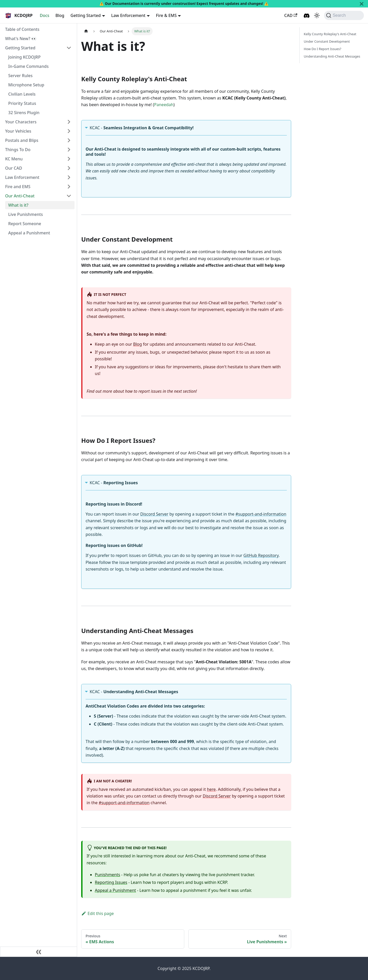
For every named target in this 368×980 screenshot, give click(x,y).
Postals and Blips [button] (22, 140)
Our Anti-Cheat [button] (20, 196)
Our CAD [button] (14, 168)
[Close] (362, 4)
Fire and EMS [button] (18, 187)
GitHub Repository (261, 555)
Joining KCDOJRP (24, 57)
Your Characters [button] (21, 122)
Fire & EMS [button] (166, 15)
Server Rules (20, 76)
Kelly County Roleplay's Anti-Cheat (330, 34)
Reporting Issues (111, 882)
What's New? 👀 (21, 39)
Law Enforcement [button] (128, 15)
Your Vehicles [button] (18, 131)
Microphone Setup (26, 85)
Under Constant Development (327, 41)
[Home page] (86, 31)
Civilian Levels (22, 94)
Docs (45, 15)
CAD (291, 15)
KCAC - (142, 128)
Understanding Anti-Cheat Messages (332, 56)
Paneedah (164, 105)
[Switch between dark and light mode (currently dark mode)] (317, 15)
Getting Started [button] (86, 15)
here (211, 789)
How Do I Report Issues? (323, 49)
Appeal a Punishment (29, 233)
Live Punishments (26, 214)
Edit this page (98, 913)
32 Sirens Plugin (24, 113)
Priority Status (22, 103)
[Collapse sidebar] (39, 952)
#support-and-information (261, 514)
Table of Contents (22, 29)
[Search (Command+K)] (344, 15)
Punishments (107, 875)
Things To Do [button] (18, 150)
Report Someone (25, 224)
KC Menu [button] (14, 159)
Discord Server (154, 514)
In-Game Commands (28, 66)
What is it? (18, 205)
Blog (60, 15)
